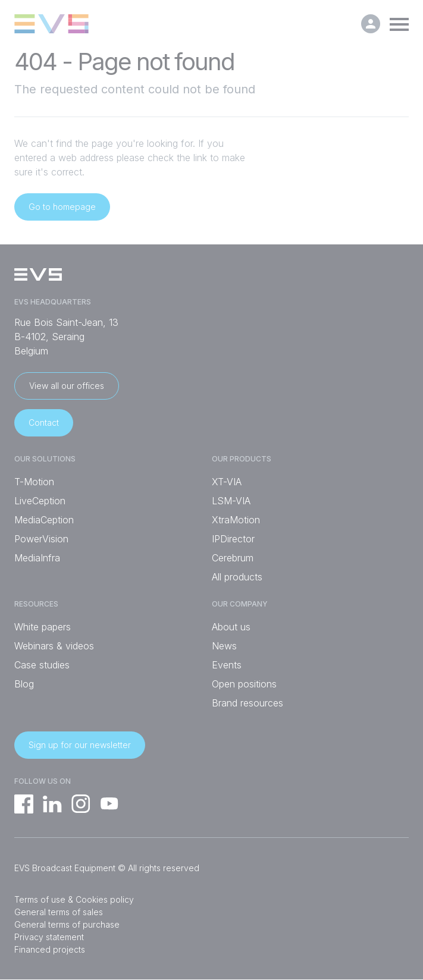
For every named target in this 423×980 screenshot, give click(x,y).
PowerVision (41, 539)
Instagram (81, 804)
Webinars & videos (54, 646)
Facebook (24, 804)
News (224, 646)
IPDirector (233, 539)
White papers (43, 627)
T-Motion (34, 482)
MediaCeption (44, 520)
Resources (36, 604)
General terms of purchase (67, 924)
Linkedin (52, 804)
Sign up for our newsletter (80, 745)
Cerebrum (233, 558)
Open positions (244, 684)
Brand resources (247, 703)
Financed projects (50, 949)
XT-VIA (227, 482)
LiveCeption (40, 501)
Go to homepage (62, 207)
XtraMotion (236, 520)
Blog (24, 684)
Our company (240, 604)
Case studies (42, 665)
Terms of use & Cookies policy (74, 899)
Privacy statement (49, 937)
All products (237, 577)
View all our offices (67, 386)
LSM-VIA (231, 501)
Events (227, 665)
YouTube (109, 804)
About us (231, 627)
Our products (242, 459)
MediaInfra (37, 558)
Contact (44, 423)
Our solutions (45, 459)
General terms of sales (59, 912)
